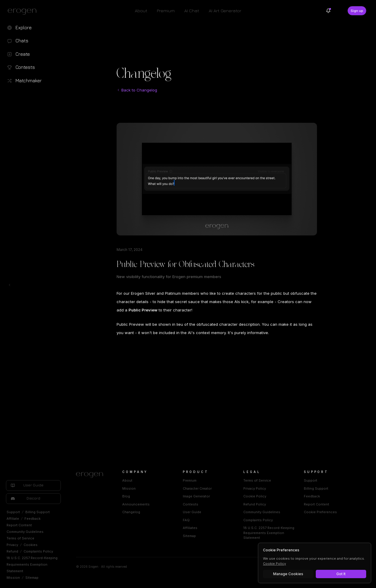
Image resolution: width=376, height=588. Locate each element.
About (141, 11)
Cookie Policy (255, 496)
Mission (13, 578)
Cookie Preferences (320, 512)
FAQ (186, 520)
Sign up (357, 11)
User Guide (192, 512)
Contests (191, 504)
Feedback (33, 519)
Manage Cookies (288, 574)
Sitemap (32, 578)
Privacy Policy (255, 488)
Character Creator (197, 488)
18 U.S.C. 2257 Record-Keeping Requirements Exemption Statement (32, 564)
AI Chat (192, 11)
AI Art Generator (225, 11)
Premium (166, 11)
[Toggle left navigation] (10, 285)
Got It (341, 574)
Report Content (19, 525)
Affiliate (13, 519)
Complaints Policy (38, 551)
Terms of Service (20, 538)
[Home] (92, 475)
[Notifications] (328, 11)
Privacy (12, 545)
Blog (126, 496)
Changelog (131, 512)
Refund (12, 551)
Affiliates (190, 528)
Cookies (31, 545)
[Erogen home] (24, 11)
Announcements (136, 504)
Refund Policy (255, 504)
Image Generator (196, 496)
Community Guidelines (25, 532)
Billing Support (38, 512)
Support (13, 512)
